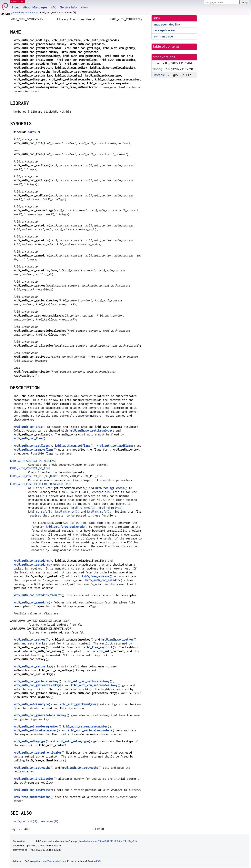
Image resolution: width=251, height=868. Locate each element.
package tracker (164, 30)
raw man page (163, 36)
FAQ (54, 7)
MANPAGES (17, 1)
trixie (156, 63)
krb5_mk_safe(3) (99, 512)
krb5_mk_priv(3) (67, 512)
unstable (18, 13)
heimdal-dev (31, 13)
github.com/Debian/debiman (50, 861)
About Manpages (35, 7)
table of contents (166, 47)
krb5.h (34, 132)
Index (16, 7)
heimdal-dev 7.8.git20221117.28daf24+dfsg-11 (110, 841)
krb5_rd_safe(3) (40, 512)
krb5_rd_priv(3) (110, 508)
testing (157, 69)
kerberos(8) (49, 821)
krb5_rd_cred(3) (83, 508)
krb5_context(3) (25, 821)
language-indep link (166, 24)
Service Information (74, 7)
